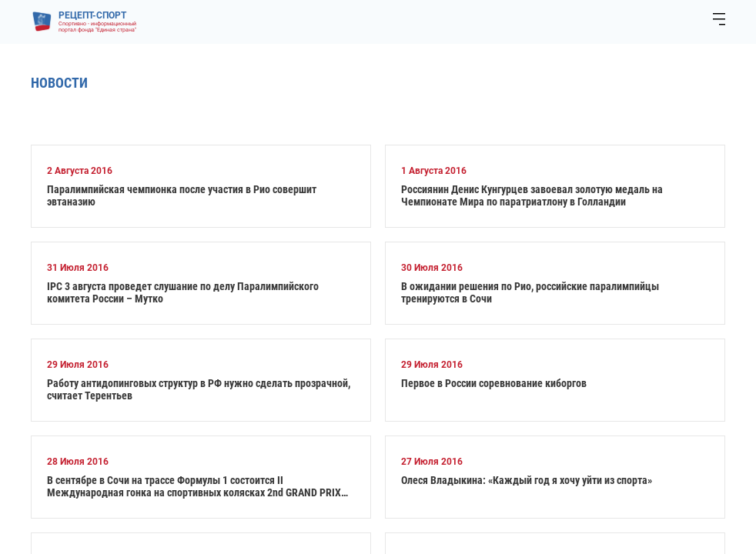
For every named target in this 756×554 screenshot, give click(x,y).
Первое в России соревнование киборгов (494, 383)
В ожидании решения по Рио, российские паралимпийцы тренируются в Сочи (530, 292)
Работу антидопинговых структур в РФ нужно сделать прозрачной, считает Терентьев (199, 389)
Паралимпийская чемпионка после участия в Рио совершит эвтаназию (182, 195)
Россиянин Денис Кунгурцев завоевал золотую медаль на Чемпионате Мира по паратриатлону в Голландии (532, 195)
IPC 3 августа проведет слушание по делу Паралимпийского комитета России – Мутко (183, 292)
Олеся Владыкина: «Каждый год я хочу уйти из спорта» (527, 480)
